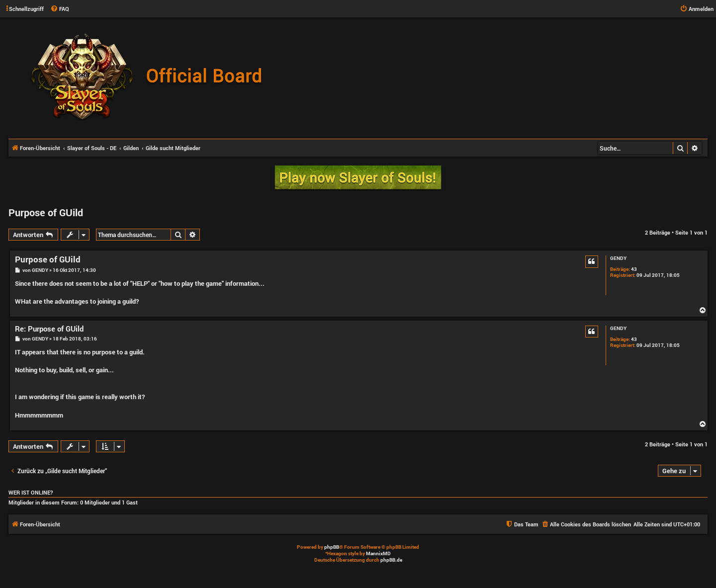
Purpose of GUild (46, 212)
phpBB (332, 547)
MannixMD (378, 553)
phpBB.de (391, 560)
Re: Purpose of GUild (49, 329)
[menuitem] (60, 9)
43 (634, 269)
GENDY (618, 258)
